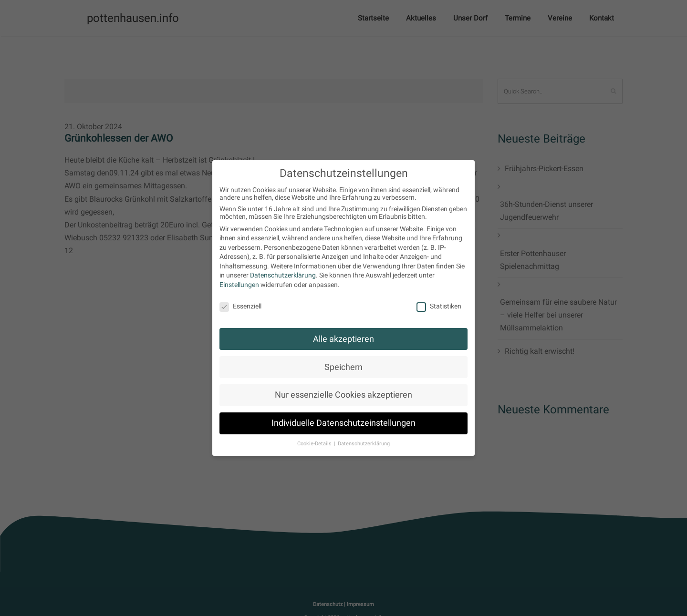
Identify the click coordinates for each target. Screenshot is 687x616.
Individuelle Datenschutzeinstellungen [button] (343, 423)
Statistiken (439, 306)
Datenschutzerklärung (283, 275)
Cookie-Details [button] (315, 444)
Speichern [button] (343, 367)
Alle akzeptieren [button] (343, 339)
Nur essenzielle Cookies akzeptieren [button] (343, 395)
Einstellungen (239, 285)
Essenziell (240, 306)
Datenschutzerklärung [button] (364, 444)
